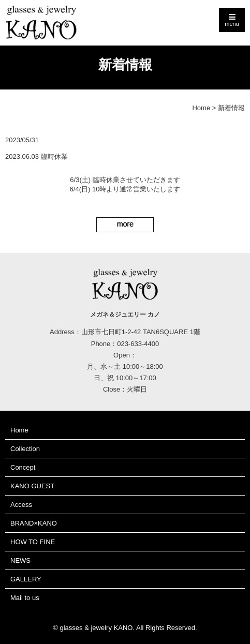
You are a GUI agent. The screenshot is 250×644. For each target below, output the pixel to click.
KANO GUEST (32, 486)
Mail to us (25, 598)
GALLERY (26, 579)
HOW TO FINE (33, 542)
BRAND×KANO (34, 523)
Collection (25, 449)
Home (201, 108)
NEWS (20, 560)
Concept (23, 467)
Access (21, 505)
